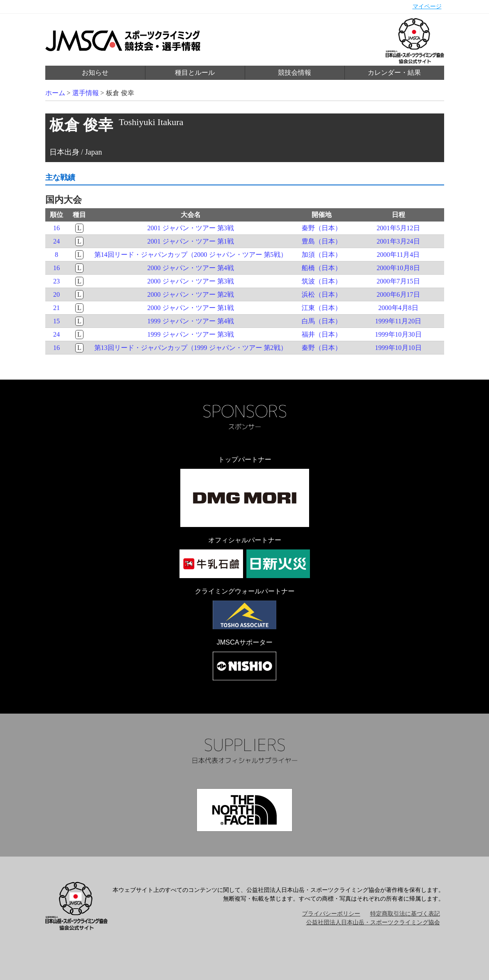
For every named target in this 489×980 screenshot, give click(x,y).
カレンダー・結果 (394, 73)
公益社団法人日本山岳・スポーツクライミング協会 (373, 922)
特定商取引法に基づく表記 (405, 914)
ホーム (55, 93)
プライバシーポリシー (331, 914)
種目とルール (195, 73)
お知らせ (95, 73)
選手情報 (86, 93)
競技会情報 (295, 73)
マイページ (427, 6)
